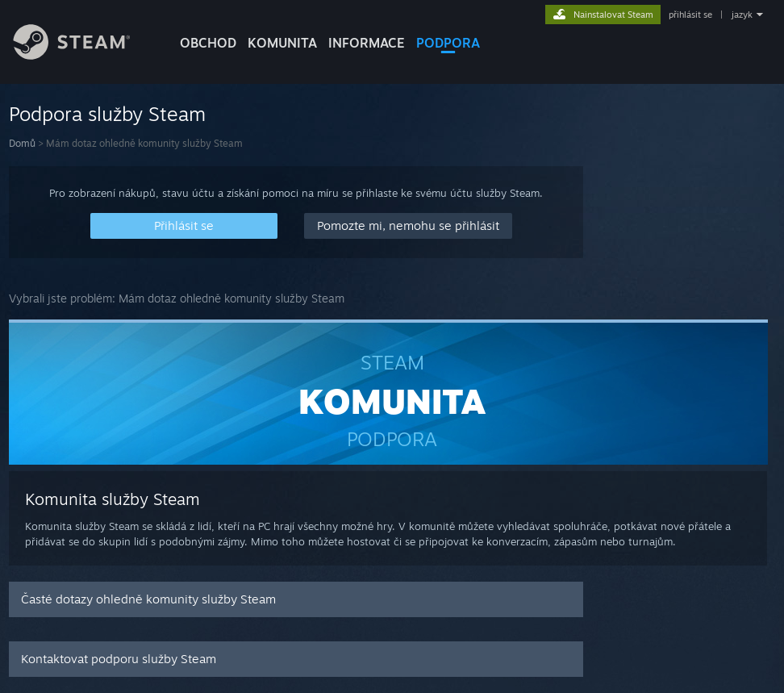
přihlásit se (690, 15)
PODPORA (448, 43)
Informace (367, 43)
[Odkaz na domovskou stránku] (84, 55)
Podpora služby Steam (107, 114)
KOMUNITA (282, 43)
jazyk (742, 15)
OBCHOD (208, 43)
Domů (22, 143)
